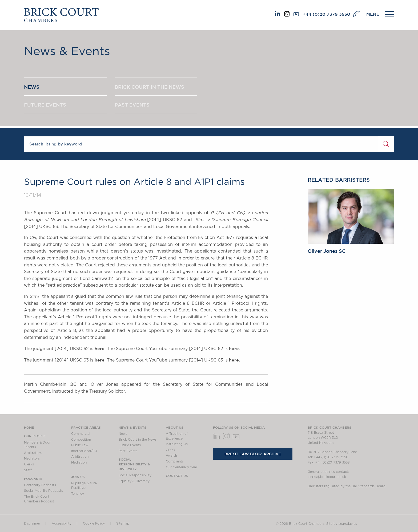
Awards (172, 456)
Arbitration (80, 457)
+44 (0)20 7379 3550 (327, 14)
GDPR (170, 450)
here (100, 348)
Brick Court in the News (138, 440)
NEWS (32, 87)
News (123, 434)
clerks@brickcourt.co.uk (327, 477)
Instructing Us (177, 444)
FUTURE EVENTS (45, 105)
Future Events (130, 445)
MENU (373, 14)
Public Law (80, 445)
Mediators (32, 458)
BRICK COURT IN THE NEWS (149, 87)
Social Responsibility (135, 475)
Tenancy (78, 494)
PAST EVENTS (132, 105)
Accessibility (62, 523)
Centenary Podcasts (40, 485)
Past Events (128, 451)
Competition (81, 440)
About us (175, 427)
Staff (28, 470)
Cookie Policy (94, 523)
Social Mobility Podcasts (43, 491)
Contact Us (177, 476)
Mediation (79, 462)
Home (29, 427)
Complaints (175, 461)
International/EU (84, 451)
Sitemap (123, 523)
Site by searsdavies (342, 524)
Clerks (29, 464)
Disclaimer (32, 523)
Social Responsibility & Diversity (134, 464)
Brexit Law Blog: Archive (253, 454)
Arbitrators (33, 453)
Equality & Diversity (134, 481)
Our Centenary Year (182, 467)
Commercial (81, 434)
